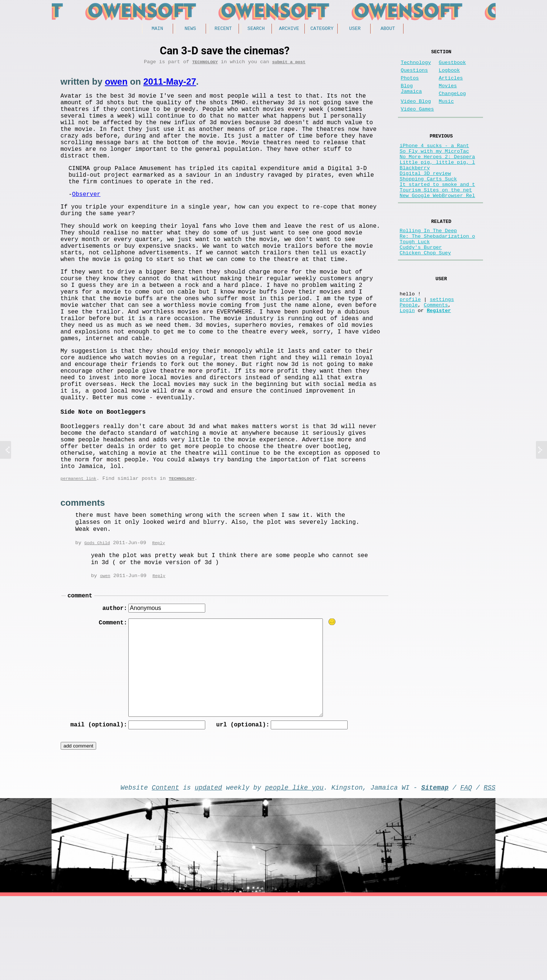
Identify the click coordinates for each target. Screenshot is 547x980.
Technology (205, 64)
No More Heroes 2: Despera (438, 174)
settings (442, 341)
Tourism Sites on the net (436, 216)
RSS (490, 869)
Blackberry (415, 188)
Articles (451, 84)
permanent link (79, 555)
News (190, 29)
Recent (223, 29)
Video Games (418, 121)
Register (439, 355)
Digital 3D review (426, 195)
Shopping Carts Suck (428, 202)
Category (322, 29)
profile (410, 341)
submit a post (289, 64)
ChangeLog (452, 103)
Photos (410, 84)
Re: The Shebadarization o (438, 268)
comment (80, 674)
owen (116, 84)
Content (165, 869)
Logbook (449, 75)
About (388, 29)
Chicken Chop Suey (426, 289)
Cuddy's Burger (421, 282)
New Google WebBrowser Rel (438, 223)
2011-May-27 (170, 84)
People (409, 348)
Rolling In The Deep (428, 261)
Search (256, 29)
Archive (289, 29)
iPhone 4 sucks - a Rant (435, 160)
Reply (158, 620)
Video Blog (416, 112)
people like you (294, 869)
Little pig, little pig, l (438, 181)
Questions (414, 75)
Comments (436, 348)
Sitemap (435, 869)
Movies (448, 93)
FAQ (466, 869)
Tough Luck (415, 275)
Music (446, 112)
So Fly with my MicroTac (435, 167)
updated (209, 869)
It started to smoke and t (438, 209)
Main (157, 29)
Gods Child (97, 620)
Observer (86, 217)
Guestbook (452, 66)
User (355, 29)
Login (407, 355)
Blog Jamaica (411, 97)
